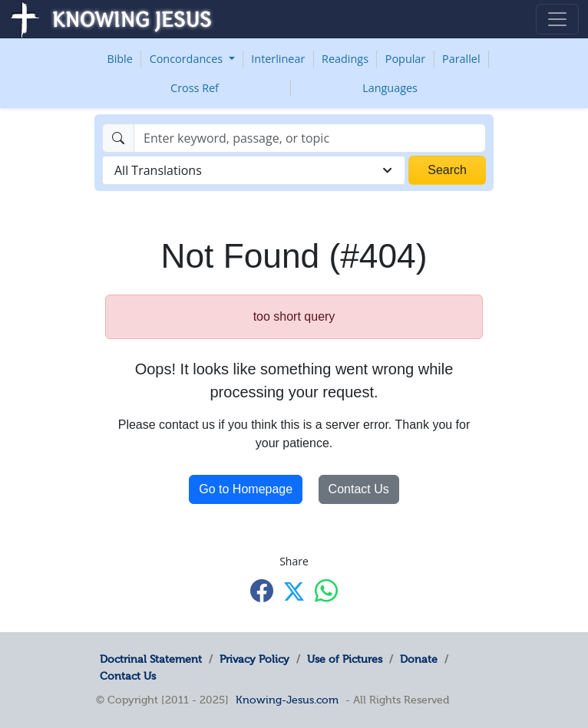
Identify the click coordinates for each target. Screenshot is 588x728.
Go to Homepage (246, 489)
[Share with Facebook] (262, 590)
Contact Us (359, 489)
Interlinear (278, 59)
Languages (390, 88)
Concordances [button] (188, 59)
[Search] (310, 138)
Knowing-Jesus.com (287, 700)
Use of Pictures (345, 659)
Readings (345, 59)
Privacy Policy (254, 659)
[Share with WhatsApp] (326, 590)
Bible (119, 59)
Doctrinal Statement (151, 659)
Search (447, 170)
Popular (405, 59)
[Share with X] (294, 591)
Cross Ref (195, 88)
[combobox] (254, 170)
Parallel (461, 59)
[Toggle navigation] (557, 19)
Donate (419, 659)
